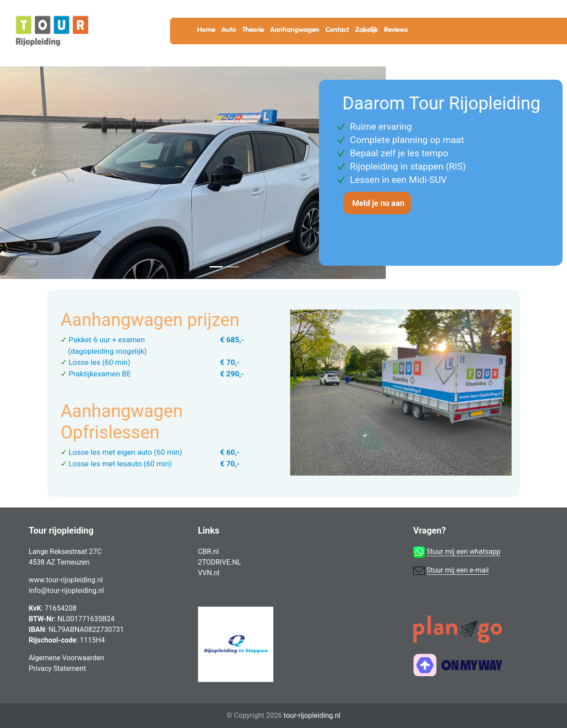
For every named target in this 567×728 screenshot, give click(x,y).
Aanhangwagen (295, 30)
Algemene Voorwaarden (66, 658)
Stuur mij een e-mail (458, 570)
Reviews (396, 30)
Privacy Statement (57, 668)
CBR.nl (208, 552)
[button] (34, 173)
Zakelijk (367, 30)
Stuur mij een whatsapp (464, 552)
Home (206, 30)
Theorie (253, 30)
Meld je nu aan (378, 203)
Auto (229, 30)
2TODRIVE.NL (220, 562)
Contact (337, 30)
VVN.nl (209, 573)
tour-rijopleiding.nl (312, 715)
